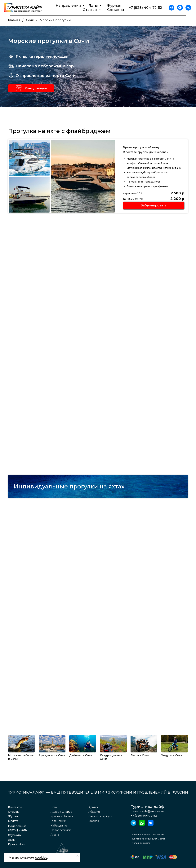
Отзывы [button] (90, 10)
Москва (94, 821)
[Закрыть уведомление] (78, 856)
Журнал (114, 6)
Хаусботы (15, 835)
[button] (19, 88)
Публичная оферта (140, 843)
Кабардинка (59, 826)
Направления (69, 6)
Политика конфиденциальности (148, 839)
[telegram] (171, 8)
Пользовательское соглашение (147, 835)
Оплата (13, 821)
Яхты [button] (94, 6)
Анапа (55, 835)
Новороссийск (61, 830)
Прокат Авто (17, 844)
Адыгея (94, 807)
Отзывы (14, 812)
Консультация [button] (36, 88)
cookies (41, 858)
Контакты (115, 10)
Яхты (12, 840)
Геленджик (58, 821)
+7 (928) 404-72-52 (145, 8)
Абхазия (94, 812)
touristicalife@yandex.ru (147, 811)
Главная (14, 20)
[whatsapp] (180, 8)
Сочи (30, 20)
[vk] (188, 8)
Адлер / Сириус (61, 812)
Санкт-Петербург (100, 816)
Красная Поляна (62, 816)
